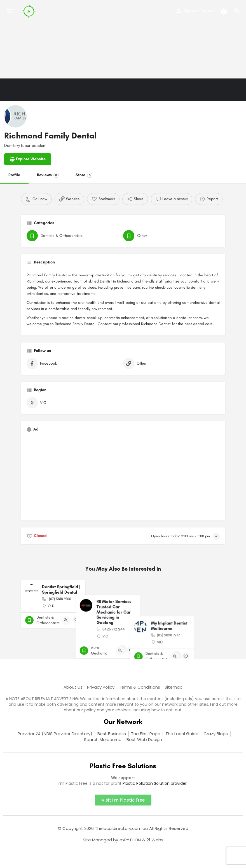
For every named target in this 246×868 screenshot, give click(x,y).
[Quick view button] (66, 620)
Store (84, 175)
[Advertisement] (123, 39)
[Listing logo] (15, 116)
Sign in (189, 11)
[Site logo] (30, 11)
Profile (14, 175)
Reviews (48, 175)
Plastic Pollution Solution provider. (155, 783)
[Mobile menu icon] (10, 11)
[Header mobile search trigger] (237, 11)
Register (208, 11)
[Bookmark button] (77, 620)
